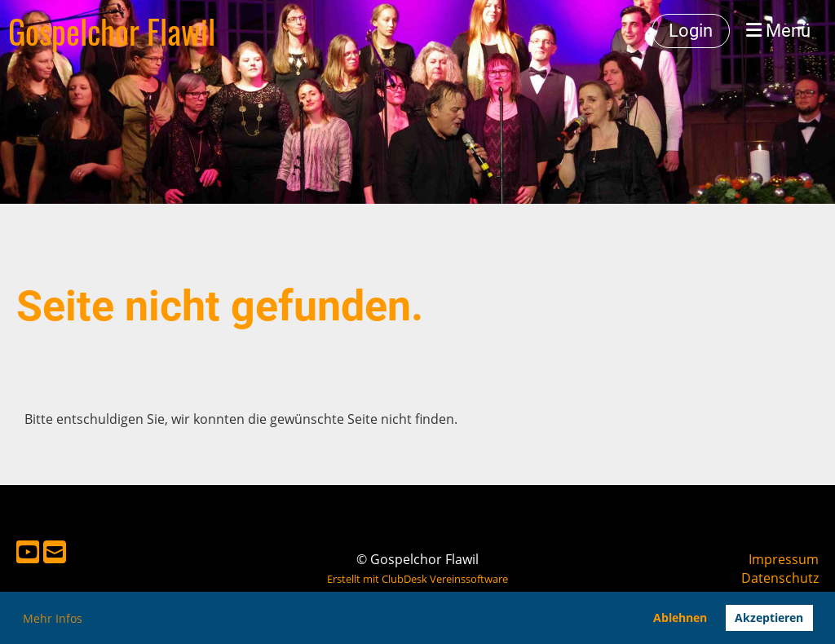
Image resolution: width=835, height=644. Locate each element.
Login (691, 31)
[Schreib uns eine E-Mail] (55, 551)
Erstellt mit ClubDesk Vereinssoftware (417, 579)
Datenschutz (780, 578)
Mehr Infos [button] (53, 618)
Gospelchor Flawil (112, 31)
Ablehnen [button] (680, 618)
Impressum (784, 559)
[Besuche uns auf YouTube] (28, 551)
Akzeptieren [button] (769, 618)
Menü (778, 31)
